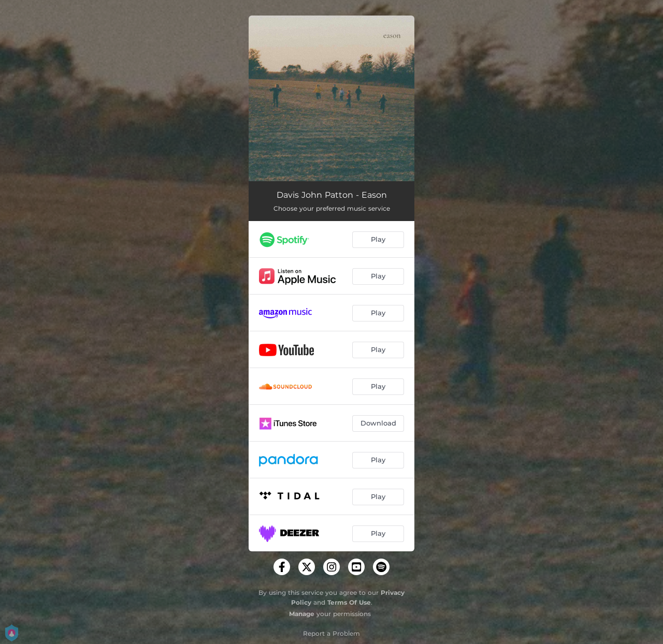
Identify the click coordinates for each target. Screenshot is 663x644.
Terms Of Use (349, 602)
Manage (302, 614)
